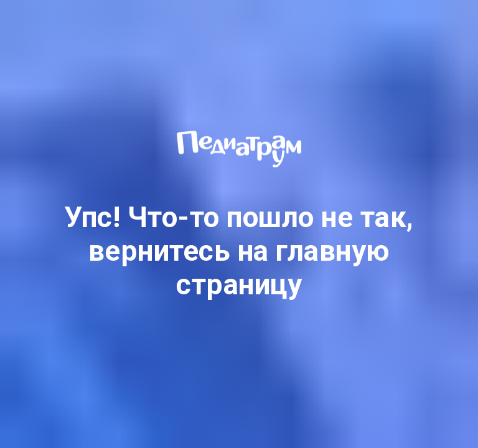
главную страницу (283, 268)
